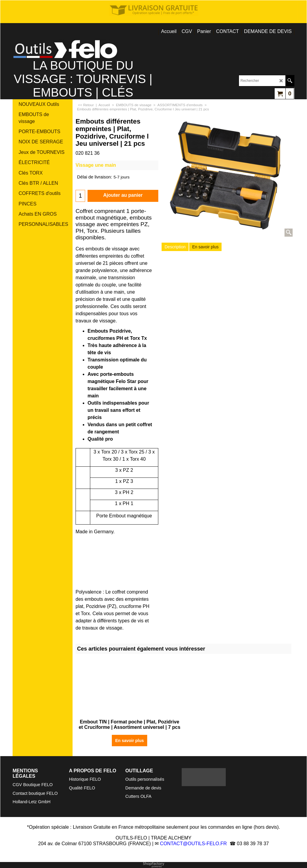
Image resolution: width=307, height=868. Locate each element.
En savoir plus (205, 247)
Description (175, 247)
